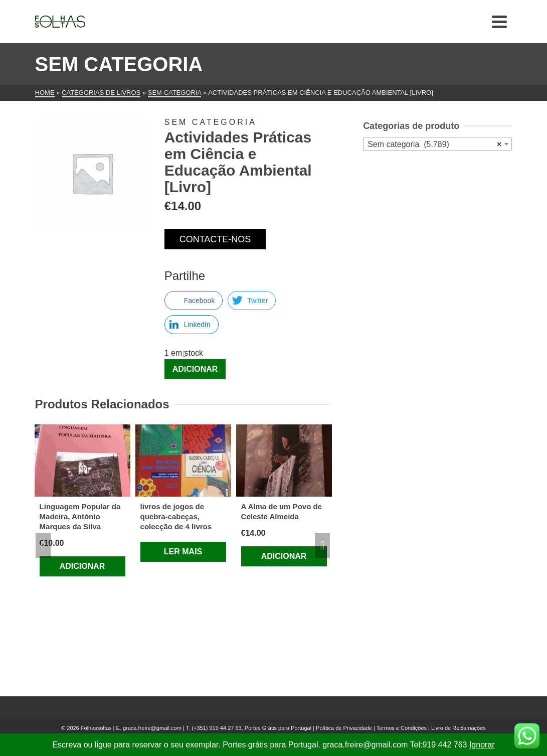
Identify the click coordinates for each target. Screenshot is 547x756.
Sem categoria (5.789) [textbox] (434, 144)
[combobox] (437, 144)
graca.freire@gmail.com (152, 728)
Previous (43, 545)
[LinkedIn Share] (192, 325)
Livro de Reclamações (459, 728)
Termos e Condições (402, 728)
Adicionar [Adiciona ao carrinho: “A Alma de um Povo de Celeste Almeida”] (284, 556)
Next (322, 545)
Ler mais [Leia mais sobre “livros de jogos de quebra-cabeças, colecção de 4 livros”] (183, 552)
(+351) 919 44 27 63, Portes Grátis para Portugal (252, 728)
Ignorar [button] (482, 745)
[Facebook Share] (194, 300)
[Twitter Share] (252, 300)
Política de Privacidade (344, 728)
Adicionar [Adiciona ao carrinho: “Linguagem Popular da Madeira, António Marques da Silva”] (82, 566)
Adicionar (195, 369)
